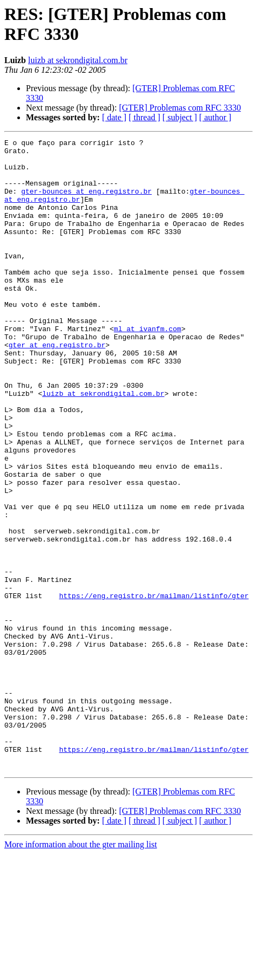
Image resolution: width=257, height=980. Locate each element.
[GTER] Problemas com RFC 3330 (180, 108)
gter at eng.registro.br (57, 387)
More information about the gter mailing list (81, 971)
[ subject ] (180, 117)
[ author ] (215, 117)
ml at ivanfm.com (148, 367)
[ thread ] (144, 117)
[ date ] (114, 117)
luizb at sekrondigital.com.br (78, 60)
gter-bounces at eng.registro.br (86, 202)
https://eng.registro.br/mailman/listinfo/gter (154, 688)
